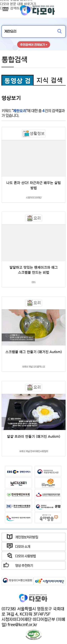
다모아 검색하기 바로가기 (18, 8)
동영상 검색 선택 (17, 81)
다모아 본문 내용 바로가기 (18, 4)
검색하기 (59, 31)
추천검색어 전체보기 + (34, 45)
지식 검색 (50, 80)
